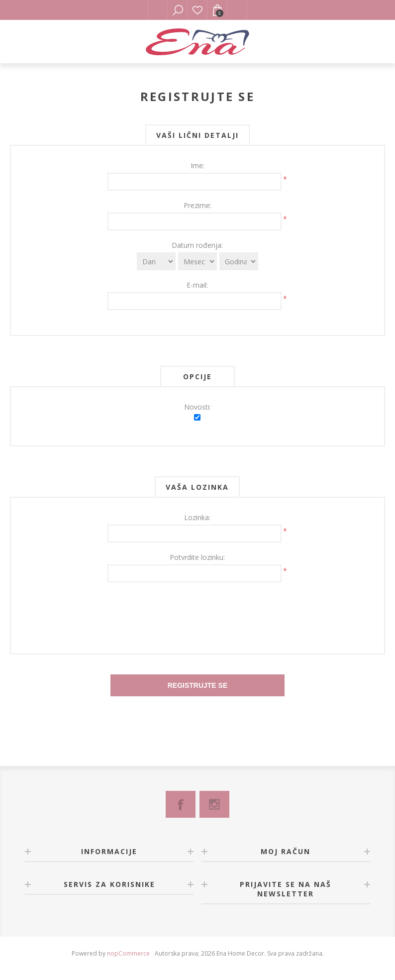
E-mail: (197, 285)
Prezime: (197, 205)
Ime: (197, 165)
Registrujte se (198, 685)
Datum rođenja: (197, 245)
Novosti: (197, 407)
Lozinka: (197, 517)
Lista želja (197, 10)
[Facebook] (181, 804)
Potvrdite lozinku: (197, 557)
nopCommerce (128, 953)
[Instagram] (214, 804)
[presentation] (197, 612)
